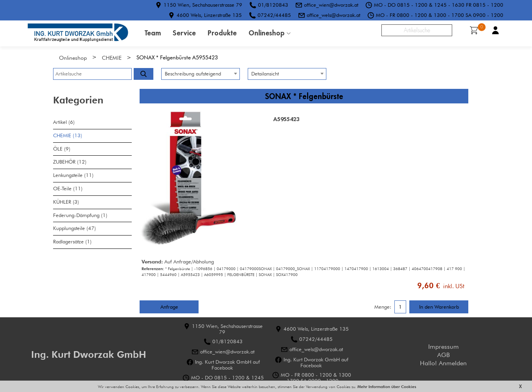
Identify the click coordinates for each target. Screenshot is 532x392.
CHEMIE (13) (68, 135)
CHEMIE (112, 58)
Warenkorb (476, 29)
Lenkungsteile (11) (73, 175)
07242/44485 (274, 15)
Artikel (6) (64, 122)
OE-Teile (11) (68, 189)
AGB (444, 355)
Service (184, 33)
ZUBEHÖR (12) (70, 162)
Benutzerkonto (495, 30)
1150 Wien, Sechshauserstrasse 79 (203, 5)
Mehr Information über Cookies (386, 386)
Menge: (383, 307)
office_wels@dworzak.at (333, 15)
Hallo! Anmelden (443, 363)
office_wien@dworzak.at (331, 5)
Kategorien (78, 100)
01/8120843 (273, 5)
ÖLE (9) (62, 149)
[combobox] (201, 74)
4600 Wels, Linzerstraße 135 (209, 15)
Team (153, 33)
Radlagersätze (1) (72, 242)
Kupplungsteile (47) (75, 228)
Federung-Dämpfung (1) (80, 215)
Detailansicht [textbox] (265, 74)
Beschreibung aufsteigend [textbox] (193, 74)
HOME (78, 33)
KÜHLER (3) (66, 202)
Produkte (222, 33)
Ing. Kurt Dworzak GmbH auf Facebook (227, 365)
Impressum (444, 347)
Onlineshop (267, 33)
